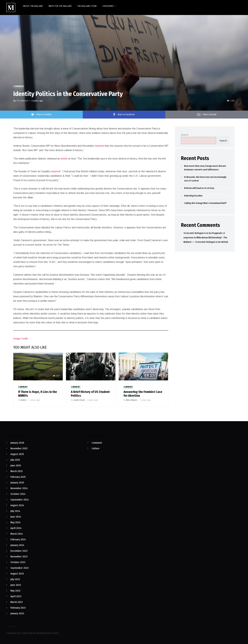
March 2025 (17, 471)
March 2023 (17, 602)
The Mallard (22, 101)
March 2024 (17, 534)
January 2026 (17, 443)
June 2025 (16, 465)
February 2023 (18, 608)
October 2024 (18, 494)
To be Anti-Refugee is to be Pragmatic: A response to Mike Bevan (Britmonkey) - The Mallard (205, 238)
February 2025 (18, 477)
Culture (96, 448)
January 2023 (17, 613)
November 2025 (19, 448)
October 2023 (18, 562)
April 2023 (16, 596)
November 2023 (19, 557)
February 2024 (18, 539)
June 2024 (16, 517)
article (64, 159)
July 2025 (15, 460)
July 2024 (15, 511)
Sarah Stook (79, 400)
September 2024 (20, 500)
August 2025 (17, 454)
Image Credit (21, 339)
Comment (19, 86)
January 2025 (17, 483)
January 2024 (17, 545)
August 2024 (17, 505)
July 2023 (15, 579)
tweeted (99, 146)
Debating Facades (193, 196)
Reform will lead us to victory (199, 188)
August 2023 (17, 574)
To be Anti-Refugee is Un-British (212, 242)
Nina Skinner (132, 400)
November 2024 (19, 488)
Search (185, 135)
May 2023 (15, 591)
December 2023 (19, 551)
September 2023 (20, 568)
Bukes (24, 400)
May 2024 (15, 522)
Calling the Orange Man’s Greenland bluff (205, 203)
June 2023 (16, 585)
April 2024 (16, 528)
